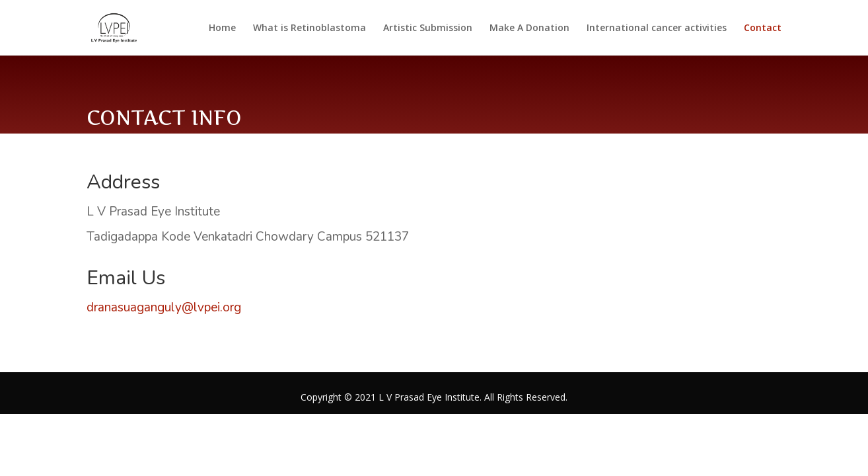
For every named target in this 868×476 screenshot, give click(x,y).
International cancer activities (657, 28)
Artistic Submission (428, 28)
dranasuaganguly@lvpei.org (164, 307)
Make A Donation (529, 28)
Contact (763, 28)
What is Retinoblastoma (309, 28)
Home (222, 28)
